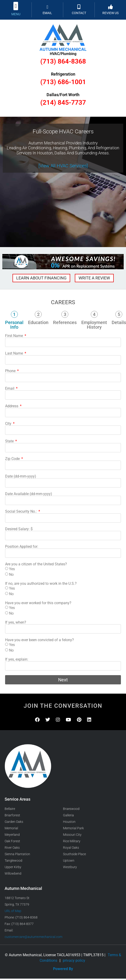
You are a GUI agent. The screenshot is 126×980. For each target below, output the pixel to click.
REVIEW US (110, 13)
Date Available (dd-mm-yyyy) (29, 494)
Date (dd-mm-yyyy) (21, 476)
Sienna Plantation (17, 854)
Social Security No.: (21, 511)
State (10, 441)
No (11, 574)
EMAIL (47, 13)
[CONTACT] (79, 7)
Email (10, 389)
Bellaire (10, 809)
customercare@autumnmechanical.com (33, 937)
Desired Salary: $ (19, 529)
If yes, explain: (17, 659)
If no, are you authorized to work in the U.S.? (41, 584)
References (65, 322)
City (9, 424)
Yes (12, 569)
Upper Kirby (13, 867)
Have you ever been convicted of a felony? (39, 640)
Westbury (70, 867)
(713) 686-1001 (63, 82)
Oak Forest (12, 841)
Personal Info (14, 325)
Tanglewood (13, 861)
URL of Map (13, 911)
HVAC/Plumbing (63, 54)
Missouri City (72, 835)
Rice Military (72, 841)
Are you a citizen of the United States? (36, 564)
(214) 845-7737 (63, 103)
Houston (69, 822)
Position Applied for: (22, 547)
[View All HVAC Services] (63, 166)
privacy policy (74, 960)
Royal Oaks (71, 848)
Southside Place (74, 854)
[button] (16, 6)
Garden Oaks (14, 822)
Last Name (14, 353)
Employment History (94, 325)
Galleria (68, 815)
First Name (14, 336)
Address (12, 406)
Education (38, 322)
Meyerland (12, 835)
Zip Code (13, 459)
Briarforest (12, 815)
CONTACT (79, 13)
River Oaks (12, 848)
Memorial (11, 828)
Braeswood (71, 809)
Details (119, 322)
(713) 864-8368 (63, 61)
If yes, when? (16, 622)
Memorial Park (73, 828)
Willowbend (13, 873)
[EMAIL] (47, 7)
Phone (11, 371)
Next (63, 680)
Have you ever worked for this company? (38, 603)
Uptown (69, 861)
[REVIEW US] (110, 7)
